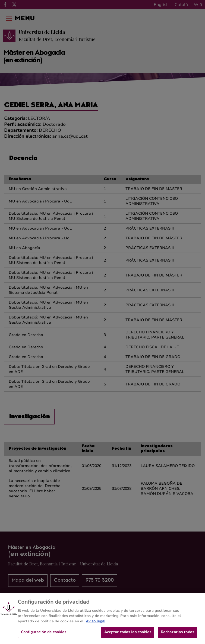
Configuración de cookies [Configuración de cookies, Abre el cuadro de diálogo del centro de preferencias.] (44, 636)
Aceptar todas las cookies (128, 636)
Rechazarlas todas (177, 636)
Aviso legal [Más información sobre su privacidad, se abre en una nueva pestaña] (96, 625)
